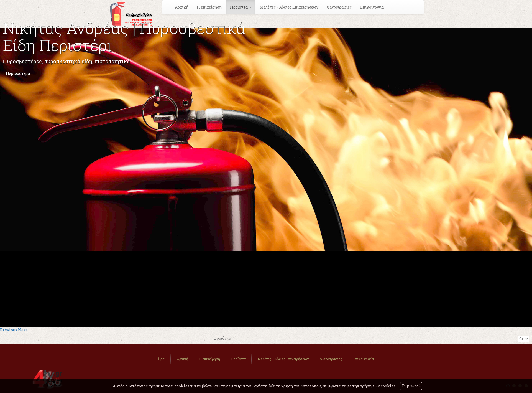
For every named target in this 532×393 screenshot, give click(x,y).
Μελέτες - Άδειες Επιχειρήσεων (289, 7)
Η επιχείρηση (209, 7)
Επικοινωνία (372, 7)
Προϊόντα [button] (241, 7)
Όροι (162, 359)
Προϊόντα (239, 359)
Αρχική (182, 7)
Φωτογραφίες (339, 7)
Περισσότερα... (19, 73)
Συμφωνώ (411, 386)
